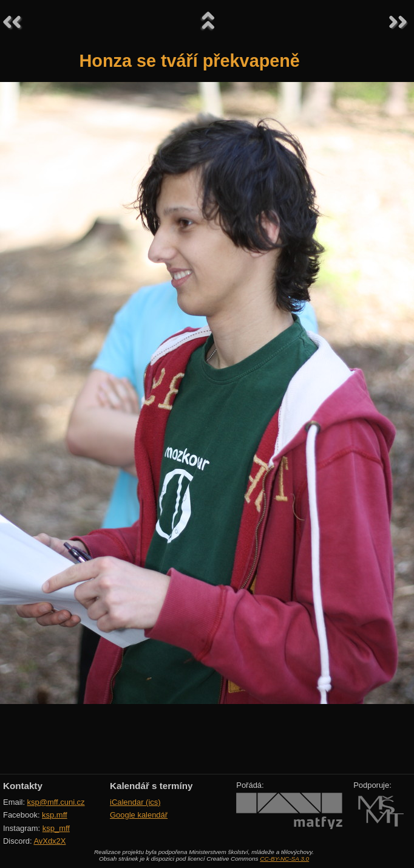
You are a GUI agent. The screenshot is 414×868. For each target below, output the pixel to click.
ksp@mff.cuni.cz (56, 802)
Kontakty (23, 786)
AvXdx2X (49, 841)
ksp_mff (56, 828)
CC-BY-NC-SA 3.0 (284, 859)
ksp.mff (55, 815)
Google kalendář (139, 815)
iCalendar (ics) (135, 802)
